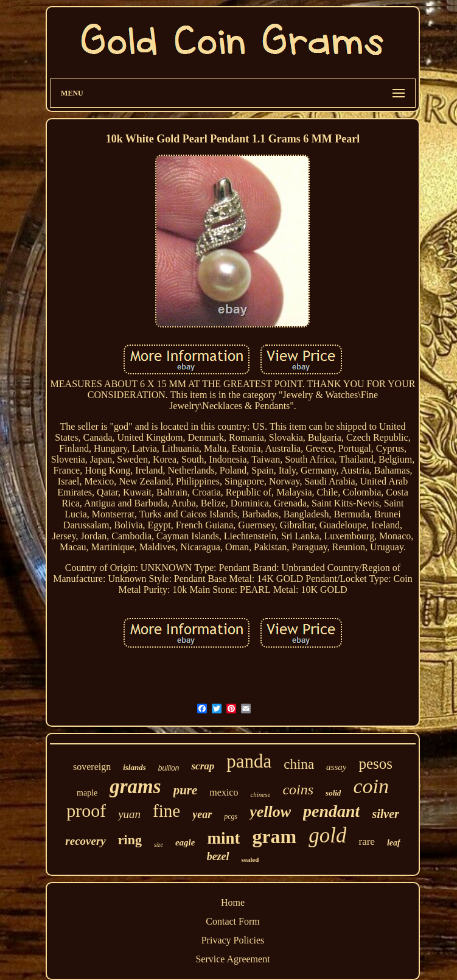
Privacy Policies (233, 940)
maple (87, 793)
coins (298, 789)
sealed (250, 859)
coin (371, 786)
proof (86, 810)
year (202, 814)
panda (249, 761)
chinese (260, 794)
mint (223, 838)
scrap (203, 766)
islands (134, 767)
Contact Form (232, 921)
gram (274, 836)
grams (135, 786)
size (159, 845)
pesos (375, 764)
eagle (185, 842)
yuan (129, 814)
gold (327, 835)
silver (385, 814)
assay (336, 767)
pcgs (231, 816)
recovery (85, 841)
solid (333, 793)
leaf (394, 843)
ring (130, 840)
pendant (331, 811)
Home (233, 902)
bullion (169, 768)
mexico (224, 792)
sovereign (92, 767)
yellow (270, 812)
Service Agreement (232, 959)
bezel (218, 856)
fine (166, 811)
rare (366, 842)
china (299, 764)
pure (186, 790)
